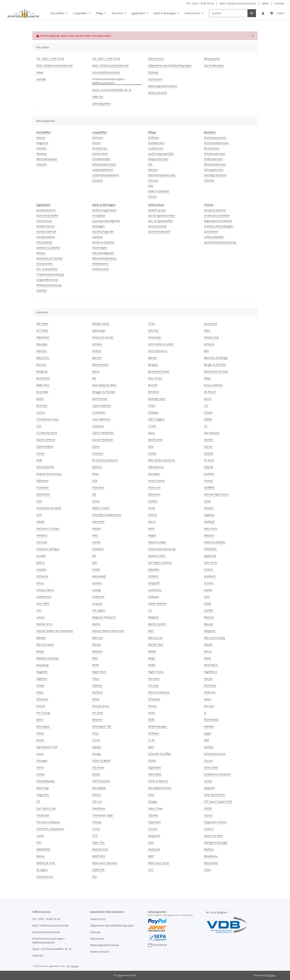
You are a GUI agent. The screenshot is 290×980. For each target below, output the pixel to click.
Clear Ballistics (101, 419)
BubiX (40, 399)
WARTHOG (99, 856)
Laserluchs (155, 590)
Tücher (152, 196)
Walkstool (154, 849)
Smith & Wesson (158, 781)
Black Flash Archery (216, 371)
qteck (40, 720)
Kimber (209, 569)
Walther (209, 849)
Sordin (208, 781)
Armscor (209, 344)
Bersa (96, 371)
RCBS (151, 720)
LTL (150, 610)
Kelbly (96, 569)
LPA (39, 610)
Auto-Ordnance (158, 351)
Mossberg (43, 665)
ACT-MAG (42, 330)
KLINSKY (153, 576)
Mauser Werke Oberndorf (108, 631)
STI (38, 801)
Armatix (97, 344)
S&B (206, 740)
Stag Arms (43, 795)
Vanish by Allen (214, 836)
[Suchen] (228, 13)
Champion (99, 412)
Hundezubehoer (47, 231)
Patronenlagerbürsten (162, 175)
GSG (39, 515)
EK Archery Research (105, 460)
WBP (151, 856)
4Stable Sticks (101, 324)
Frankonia (43, 487)
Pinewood (154, 699)
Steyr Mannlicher (215, 795)
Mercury (97, 638)
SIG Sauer (98, 767)
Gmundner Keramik (49, 508)
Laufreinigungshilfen (161, 154)
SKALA (96, 774)
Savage (97, 754)
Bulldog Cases (157, 399)
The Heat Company (48, 822)
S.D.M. (96, 740)
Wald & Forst (100, 849)
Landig (96, 590)
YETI (151, 870)
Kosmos (97, 583)
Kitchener (42, 576)
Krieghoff (154, 583)
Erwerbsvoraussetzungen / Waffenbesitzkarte (109, 81)
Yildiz (207, 870)
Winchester (211, 863)
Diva (151, 446)
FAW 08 (209, 467)
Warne (41, 856)
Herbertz (42, 535)
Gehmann (154, 494)
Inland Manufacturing (162, 549)
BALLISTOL (43, 358)
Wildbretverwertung (49, 285)
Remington (43, 726)
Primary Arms (101, 706)
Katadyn (42, 569)
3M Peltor (42, 324)
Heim (151, 528)
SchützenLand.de (215, 754)
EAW (39, 460)
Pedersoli (210, 692)
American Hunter (103, 337)
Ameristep (155, 337)
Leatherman (44, 597)
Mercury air (155, 638)
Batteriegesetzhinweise (163, 86)
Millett (152, 651)
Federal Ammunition (49, 474)
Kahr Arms (211, 563)
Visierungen (100, 248)
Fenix (96, 474)
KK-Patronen (212, 148)
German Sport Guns (216, 494)
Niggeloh (42, 672)
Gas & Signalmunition (162, 215)
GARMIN (209, 487)
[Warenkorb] (277, 13)
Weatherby (211, 856)
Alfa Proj (153, 330)
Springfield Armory (160, 788)
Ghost (96, 501)
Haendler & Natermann (107, 515)
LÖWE (208, 603)
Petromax (42, 699)
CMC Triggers (156, 419)
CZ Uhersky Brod (47, 433)
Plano (207, 699)
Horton (97, 542)
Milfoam (97, 651)
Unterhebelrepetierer (106, 175)
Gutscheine (211, 231)
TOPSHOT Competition (50, 829)
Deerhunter (155, 440)
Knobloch (210, 576)
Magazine (42, 143)
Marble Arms (44, 624)
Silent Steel (211, 767)
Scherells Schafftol (160, 754)
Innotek (41, 556)
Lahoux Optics (45, 590)
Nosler (41, 685)
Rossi (96, 733)
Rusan (40, 740)
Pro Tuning (43, 713)
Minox (208, 651)
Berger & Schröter (215, 365)
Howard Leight (157, 542)
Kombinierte (100, 154)
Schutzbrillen (45, 264)
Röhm (40, 733)
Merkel (97, 644)
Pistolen (41, 148)
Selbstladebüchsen (104, 164)
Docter (41, 453)
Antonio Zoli (211, 337)
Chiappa (153, 412)
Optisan (97, 685)
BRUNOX (154, 392)
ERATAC (97, 467)
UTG (95, 836)
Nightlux (42, 679)
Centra (41, 412)
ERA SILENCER (45, 467)
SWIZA (208, 808)
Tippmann (155, 822)
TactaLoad (43, 815)
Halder (41, 522)
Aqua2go (42, 344)
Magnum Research (104, 617)
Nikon (96, 679)
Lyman (41, 617)
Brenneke (42, 392)
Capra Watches (102, 405)
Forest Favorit (156, 481)
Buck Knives (100, 399)
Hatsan (97, 528)
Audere (97, 351)
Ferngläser (99, 215)
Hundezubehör (46, 237)
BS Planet (210, 392)
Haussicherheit (157, 226)
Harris (152, 522)
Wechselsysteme (47, 159)
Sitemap (153, 72)
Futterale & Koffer (47, 215)
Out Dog (153, 685)
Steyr (151, 795)
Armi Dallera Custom (161, 344)
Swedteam (99, 808)
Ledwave (154, 597)
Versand (75, 966)
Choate (208, 412)
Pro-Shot (98, 713)
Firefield (209, 474)
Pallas (40, 692)
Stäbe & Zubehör (159, 191)
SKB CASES (155, 774)
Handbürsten (156, 143)
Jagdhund (210, 556)
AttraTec (42, 351)
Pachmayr (210, 685)
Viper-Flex (98, 842)
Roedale (209, 726)
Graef (152, 508)
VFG (39, 842)
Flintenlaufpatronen (216, 143)
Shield (152, 761)
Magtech (154, 617)
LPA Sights (99, 610)
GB (94, 494)
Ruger (208, 733)
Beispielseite (212, 59)
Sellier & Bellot (101, 761)
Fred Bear (98, 487)
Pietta (96, 699)
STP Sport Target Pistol (218, 801)
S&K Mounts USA (47, 747)
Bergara (153, 365)
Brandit (153, 385)
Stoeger (153, 801)
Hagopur (209, 515)
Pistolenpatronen (215, 154)
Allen (207, 330)
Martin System (157, 624)
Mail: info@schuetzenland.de (238, 3)
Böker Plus (43, 385)
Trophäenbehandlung (50, 274)
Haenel (152, 515)
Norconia (154, 679)
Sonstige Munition (215, 175)
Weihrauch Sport (159, 863)
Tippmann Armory (215, 822)
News (265, 3)
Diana (96, 446)
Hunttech (98, 549)
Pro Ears (209, 706)
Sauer (40, 754)
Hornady (42, 542)
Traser (96, 829)
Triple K (209, 829)
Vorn (151, 842)
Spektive (97, 237)
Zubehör (42, 164)
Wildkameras (100, 264)
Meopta (41, 638)
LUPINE (208, 610)
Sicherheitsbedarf (159, 231)
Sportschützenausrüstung (220, 242)
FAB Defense (156, 467)
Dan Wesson (212, 433)
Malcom (209, 617)
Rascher (97, 720)
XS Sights (42, 870)
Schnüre (153, 180)
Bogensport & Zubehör (218, 221)
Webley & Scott (46, 863)
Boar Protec (155, 378)
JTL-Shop (271, 975)
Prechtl (41, 706)
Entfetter (154, 138)
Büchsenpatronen (215, 138)
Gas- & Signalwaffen (161, 221)
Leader (208, 590)
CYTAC (152, 426)
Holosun (209, 535)
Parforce (97, 692)
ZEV (95, 877)
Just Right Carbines (160, 563)
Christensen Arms (48, 419)
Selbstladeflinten (103, 170)
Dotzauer (98, 453)
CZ (206, 426)
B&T (206, 351)
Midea (40, 651)
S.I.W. (152, 740)
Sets (151, 186)
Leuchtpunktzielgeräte (106, 221)
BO (94, 378)
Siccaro (208, 761)
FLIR (95, 481)
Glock (207, 501)
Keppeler (154, 569)
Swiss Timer (156, 808)
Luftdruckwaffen (214, 237)
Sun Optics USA (46, 808)
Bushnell (42, 405)
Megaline (210, 631)
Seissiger (42, 761)
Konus (40, 583)
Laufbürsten (156, 148)
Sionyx (40, 774)
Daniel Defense (46, 440)
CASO (152, 405)
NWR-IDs (98, 97)
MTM (95, 665)
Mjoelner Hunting (47, 658)
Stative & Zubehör (103, 242)
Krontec (209, 583)
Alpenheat (43, 337)
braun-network (213, 385)
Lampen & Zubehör (48, 248)
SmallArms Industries (217, 774)
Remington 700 (102, 726)
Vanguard (154, 836)
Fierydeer (154, 474)
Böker (208, 378)
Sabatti (97, 747)
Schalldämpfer (101, 159)
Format (208, 481)
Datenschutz (156, 59)
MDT (151, 631)
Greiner (209, 508)
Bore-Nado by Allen (104, 385)
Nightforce (211, 672)
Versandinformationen (106, 72)
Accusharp (211, 324)
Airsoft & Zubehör (215, 210)
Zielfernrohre (101, 269)
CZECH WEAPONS (103, 433)
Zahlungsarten (101, 103)
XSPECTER (98, 870)
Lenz (207, 597)
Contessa (98, 426)
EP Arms (209, 460)
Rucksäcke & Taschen (50, 258)
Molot (208, 658)
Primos (152, 706)
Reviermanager (158, 726)
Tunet (40, 836)
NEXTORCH (211, 665)
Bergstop (42, 371)
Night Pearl (99, 672)
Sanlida (209, 747)
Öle (150, 164)
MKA (95, 658)
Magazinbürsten (158, 159)
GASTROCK (43, 494)
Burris (208, 399)
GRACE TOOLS (101, 508)
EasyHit (209, 453)
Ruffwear (154, 733)
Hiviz (95, 535)
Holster (41, 138)
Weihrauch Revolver (105, 863)
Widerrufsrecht (158, 93)
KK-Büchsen (100, 148)
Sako (151, 747)
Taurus (208, 815)
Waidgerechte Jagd (216, 842)
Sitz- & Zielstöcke (47, 269)
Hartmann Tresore (48, 528)
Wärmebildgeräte (103, 253)
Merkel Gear (156, 644)
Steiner (97, 795)
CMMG (208, 419)
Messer (41, 253)
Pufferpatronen (213, 159)
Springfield (99, 788)
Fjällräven (42, 481)
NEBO (152, 665)
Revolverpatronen (215, 164)
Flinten (97, 143)
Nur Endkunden (214, 65)
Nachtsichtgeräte (103, 231)
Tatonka (153, 815)
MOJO (152, 658)
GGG (39, 501)
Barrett (152, 358)
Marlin (96, 624)
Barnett (97, 358)
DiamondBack (45, 446)
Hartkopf (209, 522)
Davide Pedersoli (103, 440)
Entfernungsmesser (104, 210)
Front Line (154, 487)
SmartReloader (46, 781)
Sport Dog (43, 788)
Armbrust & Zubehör (217, 215)
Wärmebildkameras (104, 258)
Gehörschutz (44, 221)
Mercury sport (45, 644)
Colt (39, 426)
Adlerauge (99, 330)
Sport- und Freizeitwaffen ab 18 (112, 90)
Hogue (152, 535)
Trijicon (153, 829)
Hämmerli (98, 522)
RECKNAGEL (211, 720)
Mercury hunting (214, 638)
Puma (152, 713)
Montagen (99, 226)
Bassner (41, 365)
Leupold (97, 603)
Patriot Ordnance (159, 692)
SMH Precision (101, 781)
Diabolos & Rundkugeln (219, 226)
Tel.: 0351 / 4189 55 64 (200, 3)
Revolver (42, 154)
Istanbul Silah (157, 556)
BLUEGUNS (43, 378)
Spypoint (209, 788)
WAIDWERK (43, 849)
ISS (94, 556)
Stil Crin (97, 801)
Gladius (153, 501)
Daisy (151, 433)
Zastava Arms (45, 877)
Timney (97, 822)
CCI (206, 405)
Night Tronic (156, 672)
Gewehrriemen (46, 226)
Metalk (208, 644)
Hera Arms (211, 528)
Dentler (209, 440)
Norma (208, 679)
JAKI (95, 563)
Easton (152, 453)
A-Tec (152, 324)
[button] (263, 13)
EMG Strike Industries (162, 460)
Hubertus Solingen (48, 549)
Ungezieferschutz (47, 280)
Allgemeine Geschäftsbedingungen (170, 65)
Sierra (40, 767)
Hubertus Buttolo (215, 542)
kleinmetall (99, 576)
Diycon (208, 446)
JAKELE (41, 563)
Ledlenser (98, 597)
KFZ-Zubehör (44, 242)
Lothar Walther (157, 603)
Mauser (209, 624)
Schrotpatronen (214, 170)
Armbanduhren (46, 210)
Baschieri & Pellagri (216, 358)
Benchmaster (101, 365)
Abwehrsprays (157, 210)
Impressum (155, 79)
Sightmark (154, 767)
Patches (153, 170)
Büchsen (98, 138)
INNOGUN (210, 549)
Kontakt (279, 3)
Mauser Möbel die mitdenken (55, 631)
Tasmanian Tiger (103, 815)
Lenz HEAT (43, 603)
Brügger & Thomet (104, 392)
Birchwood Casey (159, 371)
